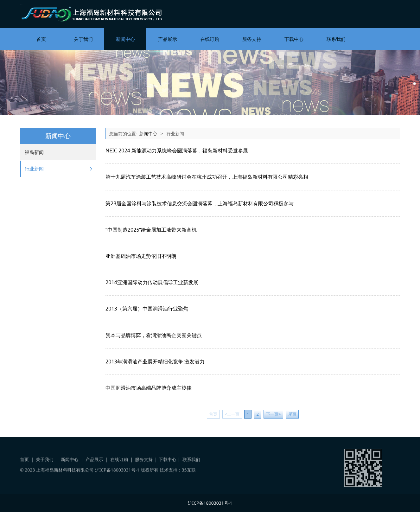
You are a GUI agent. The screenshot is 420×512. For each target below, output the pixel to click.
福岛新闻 (34, 152)
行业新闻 (34, 169)
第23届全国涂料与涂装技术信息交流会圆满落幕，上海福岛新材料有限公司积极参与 (200, 203)
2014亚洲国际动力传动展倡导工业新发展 (152, 282)
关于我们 (83, 39)
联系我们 (336, 39)
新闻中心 (125, 39)
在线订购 (210, 39)
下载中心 (294, 39)
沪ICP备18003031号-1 (117, 474)
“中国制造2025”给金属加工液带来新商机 (151, 230)
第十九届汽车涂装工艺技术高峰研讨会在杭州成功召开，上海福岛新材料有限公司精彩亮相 (207, 177)
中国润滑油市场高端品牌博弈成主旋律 (149, 388)
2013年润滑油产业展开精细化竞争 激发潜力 (155, 362)
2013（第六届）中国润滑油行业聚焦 (147, 309)
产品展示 (168, 39)
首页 (41, 39)
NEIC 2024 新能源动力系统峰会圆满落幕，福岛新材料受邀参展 (177, 150)
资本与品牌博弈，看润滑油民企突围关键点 (154, 335)
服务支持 (252, 39)
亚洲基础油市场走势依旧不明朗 (141, 256)
